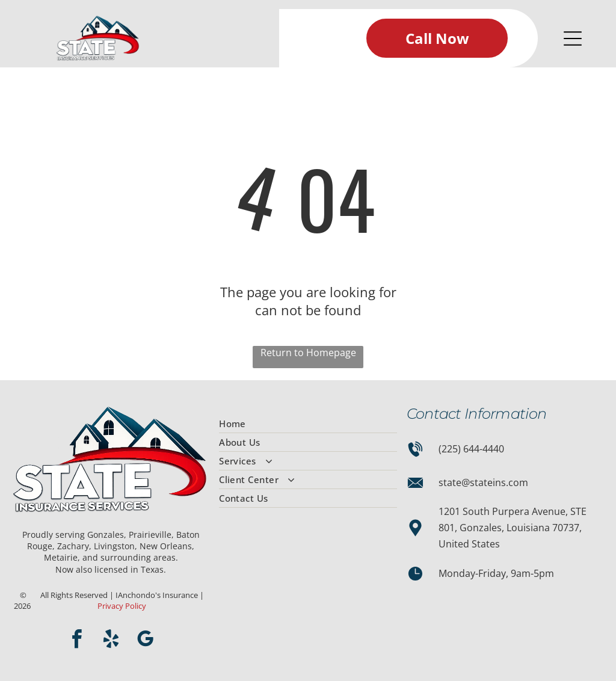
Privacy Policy (122, 606)
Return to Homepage (308, 353)
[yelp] (111, 641)
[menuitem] (308, 424)
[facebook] (76, 641)
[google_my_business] (145, 641)
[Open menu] (573, 39)
